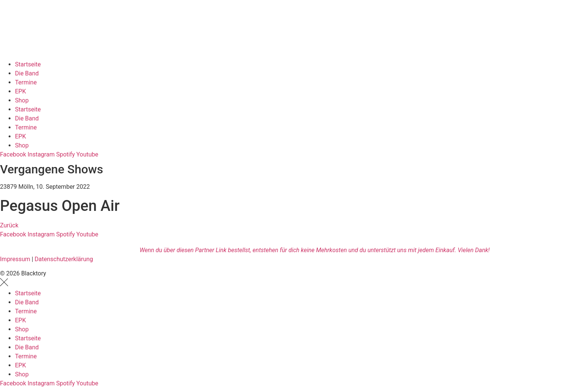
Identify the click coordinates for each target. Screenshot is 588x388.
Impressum (15, 259)
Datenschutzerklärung (64, 259)
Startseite (28, 64)
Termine (26, 82)
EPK (20, 91)
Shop (22, 100)
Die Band (27, 73)
